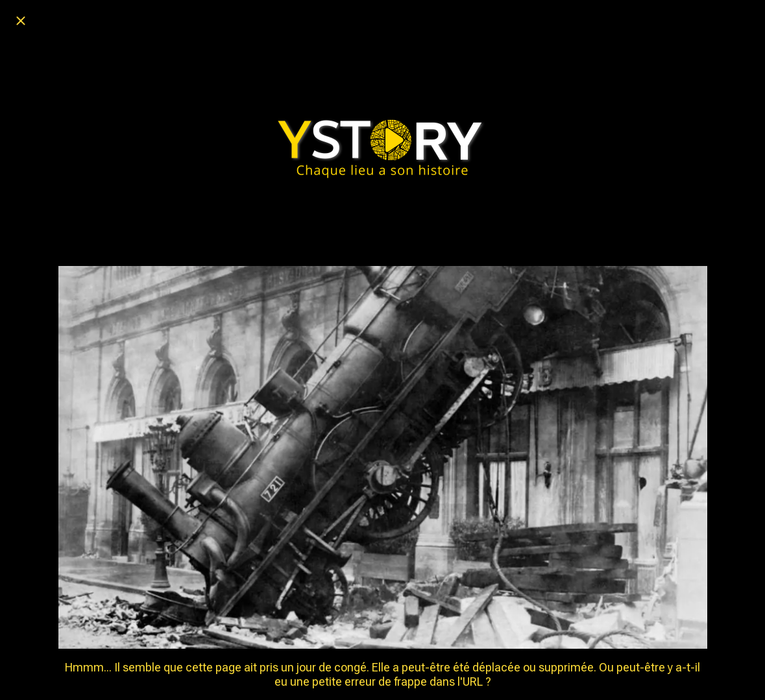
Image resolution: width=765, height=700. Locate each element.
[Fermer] (21, 21)
